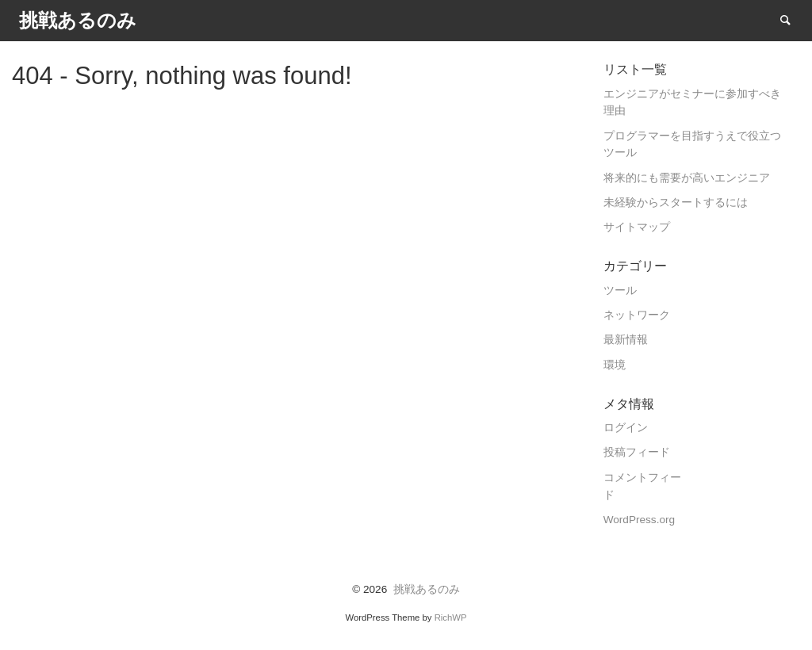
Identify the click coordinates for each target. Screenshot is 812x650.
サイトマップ (637, 227)
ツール (620, 291)
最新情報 (626, 340)
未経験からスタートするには (676, 203)
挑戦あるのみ (427, 589)
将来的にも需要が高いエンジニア (687, 178)
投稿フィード (637, 452)
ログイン (626, 428)
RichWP (451, 617)
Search (793, 19)
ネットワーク (637, 315)
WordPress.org (639, 520)
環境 (615, 365)
